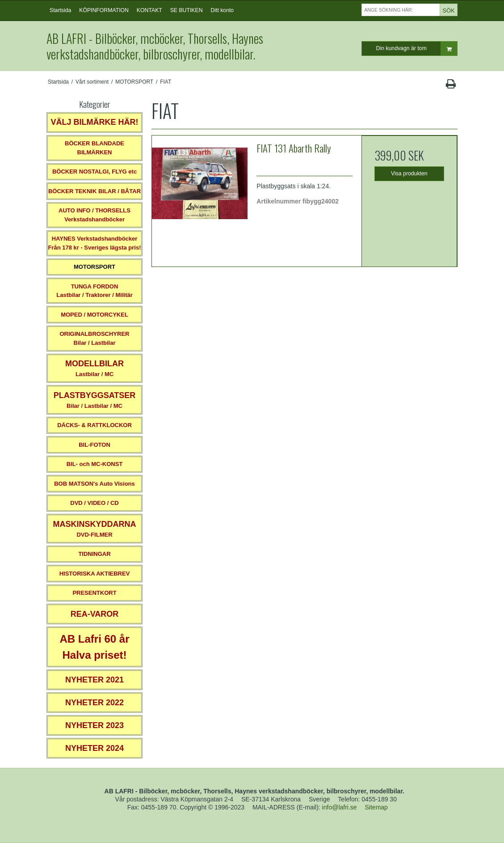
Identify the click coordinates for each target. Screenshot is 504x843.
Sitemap (376, 807)
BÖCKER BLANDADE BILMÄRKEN (94, 148)
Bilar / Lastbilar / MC (95, 400)
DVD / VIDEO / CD (94, 503)
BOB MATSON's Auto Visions (94, 484)
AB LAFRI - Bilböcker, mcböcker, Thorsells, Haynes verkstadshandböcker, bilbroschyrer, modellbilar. (155, 46)
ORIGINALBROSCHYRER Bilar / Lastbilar (94, 338)
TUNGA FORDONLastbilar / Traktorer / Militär (94, 291)
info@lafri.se (340, 807)
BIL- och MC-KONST (95, 464)
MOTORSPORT (94, 267)
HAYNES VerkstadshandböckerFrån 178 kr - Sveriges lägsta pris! (94, 243)
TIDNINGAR (94, 554)
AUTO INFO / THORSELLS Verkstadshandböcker (94, 215)
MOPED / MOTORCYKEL (94, 315)
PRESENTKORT (94, 593)
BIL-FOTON (94, 445)
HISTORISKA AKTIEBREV (95, 574)
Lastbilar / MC (94, 368)
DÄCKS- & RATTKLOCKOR (94, 425)
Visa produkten (409, 174)
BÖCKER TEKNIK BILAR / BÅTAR (94, 191)
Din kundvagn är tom (417, 49)
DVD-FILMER (94, 529)
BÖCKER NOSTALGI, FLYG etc (94, 172)
